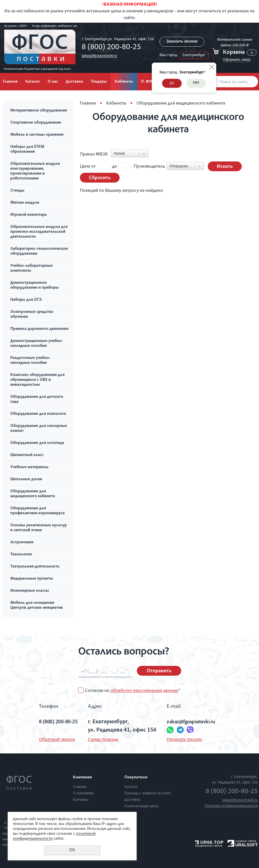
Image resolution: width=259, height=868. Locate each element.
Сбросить (100, 178)
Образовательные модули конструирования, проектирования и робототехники (35, 171)
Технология (21, 555)
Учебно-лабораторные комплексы (31, 268)
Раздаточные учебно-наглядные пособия (30, 361)
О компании (83, 793)
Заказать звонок (181, 42)
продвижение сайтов (209, 846)
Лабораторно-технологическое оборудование (39, 251)
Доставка (74, 82)
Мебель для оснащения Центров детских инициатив (37, 605)
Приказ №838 (94, 154)
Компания (82, 778)
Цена (85, 167)
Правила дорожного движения (39, 329)
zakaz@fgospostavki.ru (98, 56)
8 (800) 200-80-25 (110, 48)
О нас (53, 82)
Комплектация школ (141, 806)
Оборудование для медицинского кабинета (33, 494)
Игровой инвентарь (29, 215)
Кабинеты (124, 82)
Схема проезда (103, 740)
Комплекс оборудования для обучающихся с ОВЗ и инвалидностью (37, 380)
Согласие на (132, 691)
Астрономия (22, 543)
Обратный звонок (53, 740)
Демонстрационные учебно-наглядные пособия (37, 344)
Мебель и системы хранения (37, 135)
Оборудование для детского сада (37, 399)
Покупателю (136, 778)
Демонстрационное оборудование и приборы (35, 285)
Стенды (17, 191)
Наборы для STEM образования (27, 149)
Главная (88, 104)
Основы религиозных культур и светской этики (39, 528)
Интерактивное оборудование (39, 111)
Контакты (81, 800)
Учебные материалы (29, 467)
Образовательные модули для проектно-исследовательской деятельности (39, 232)
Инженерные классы (30, 591)
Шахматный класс (27, 455)
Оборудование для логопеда (37, 443)
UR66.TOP (209, 842)
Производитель (149, 167)
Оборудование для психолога (38, 414)
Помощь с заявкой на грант (148, 793)
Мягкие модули (25, 203)
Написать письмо (184, 740)
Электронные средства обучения (32, 315)
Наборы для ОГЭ (26, 300)
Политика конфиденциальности (231, 806)
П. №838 (149, 82)
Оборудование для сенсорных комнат (39, 429)
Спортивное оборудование (36, 123)
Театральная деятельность (35, 567)
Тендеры (99, 82)
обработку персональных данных (144, 691)
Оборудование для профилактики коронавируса (37, 511)
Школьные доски (26, 479)
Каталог (33, 82)
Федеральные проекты (32, 579)
